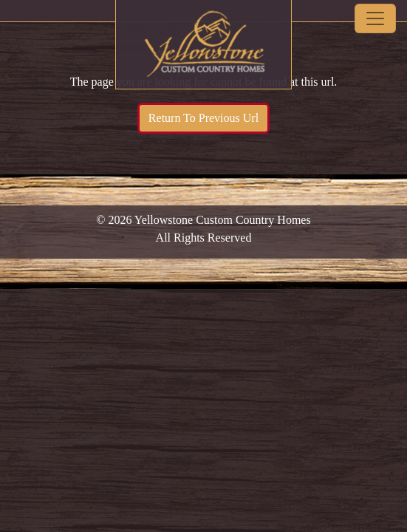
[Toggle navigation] (375, 18)
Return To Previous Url (203, 118)
